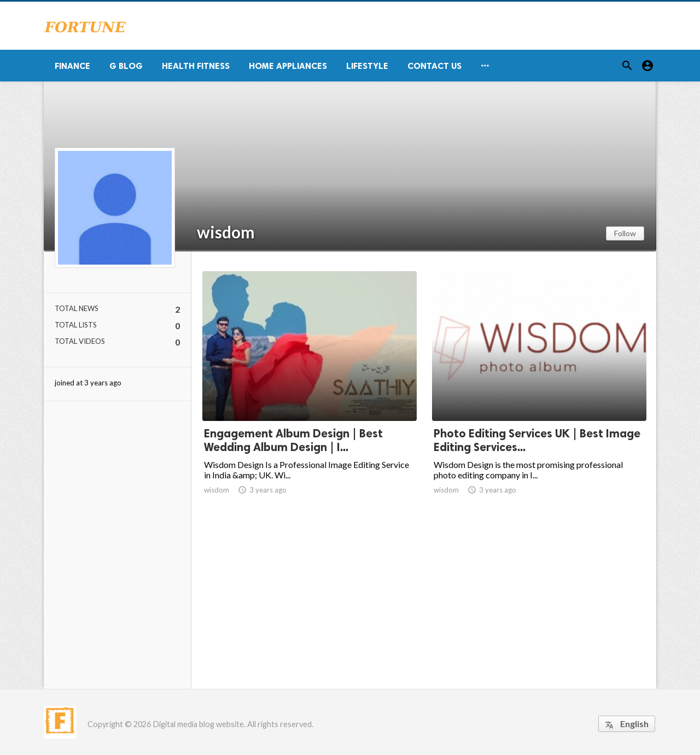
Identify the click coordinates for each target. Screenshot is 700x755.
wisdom (226, 232)
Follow (625, 233)
